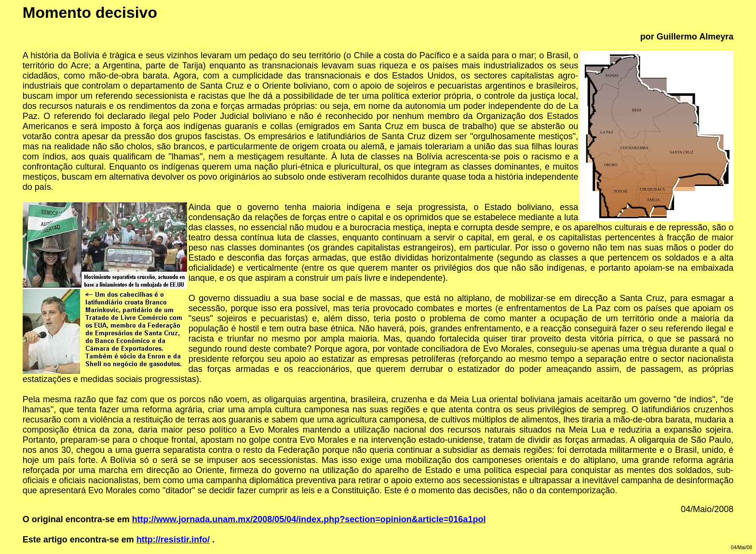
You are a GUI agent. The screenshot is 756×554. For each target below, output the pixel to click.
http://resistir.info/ (173, 540)
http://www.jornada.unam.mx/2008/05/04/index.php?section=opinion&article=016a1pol (309, 519)
